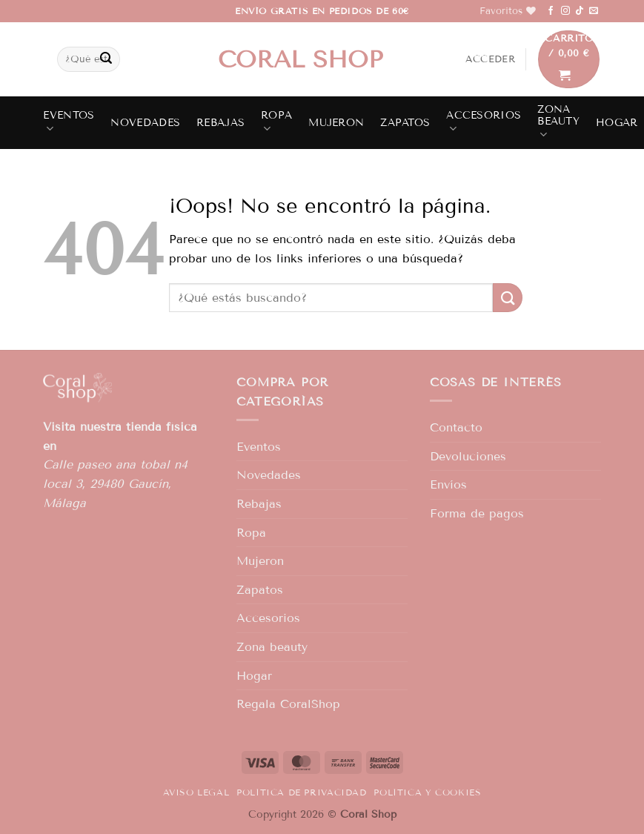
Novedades (145, 123)
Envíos (448, 484)
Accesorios (484, 122)
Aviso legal (196, 792)
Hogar (617, 123)
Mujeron (336, 123)
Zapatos (405, 123)
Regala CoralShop (288, 704)
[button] (490, 59)
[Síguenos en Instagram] (565, 11)
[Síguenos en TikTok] (580, 11)
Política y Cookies (427, 792)
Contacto (456, 427)
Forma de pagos (477, 513)
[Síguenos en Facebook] (551, 11)
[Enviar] (106, 59)
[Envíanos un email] (594, 11)
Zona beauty (558, 122)
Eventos (69, 122)
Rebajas (220, 123)
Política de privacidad (301, 792)
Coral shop (301, 59)
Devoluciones (468, 456)
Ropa (276, 122)
